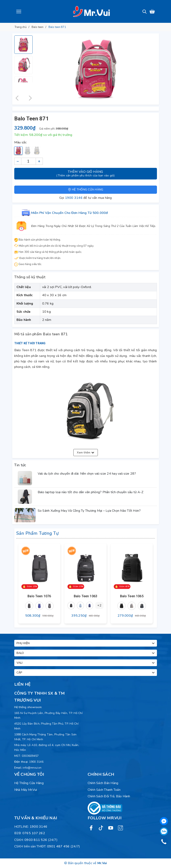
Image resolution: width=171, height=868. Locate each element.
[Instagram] (120, 828)
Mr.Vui (102, 863)
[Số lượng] (29, 161)
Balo (86, 653)
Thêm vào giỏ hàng (86, 174)
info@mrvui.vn (32, 768)
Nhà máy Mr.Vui (26, 790)
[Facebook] (91, 828)
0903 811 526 (36, 840)
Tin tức (20, 465)
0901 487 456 (58, 846)
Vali (86, 663)
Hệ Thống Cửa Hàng (29, 783)
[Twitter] (101, 828)
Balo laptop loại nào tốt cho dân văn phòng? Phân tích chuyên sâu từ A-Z (91, 492)
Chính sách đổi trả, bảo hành (109, 796)
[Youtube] (111, 828)
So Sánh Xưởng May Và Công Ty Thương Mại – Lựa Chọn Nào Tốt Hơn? (89, 511)
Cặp (86, 673)
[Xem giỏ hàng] (152, 11)
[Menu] (19, 11)
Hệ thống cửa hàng (86, 190)
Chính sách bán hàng (103, 783)
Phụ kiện (86, 643)
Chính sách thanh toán (104, 790)
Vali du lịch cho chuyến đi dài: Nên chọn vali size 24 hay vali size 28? (87, 474)
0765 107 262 (34, 833)
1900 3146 (74, 198)
